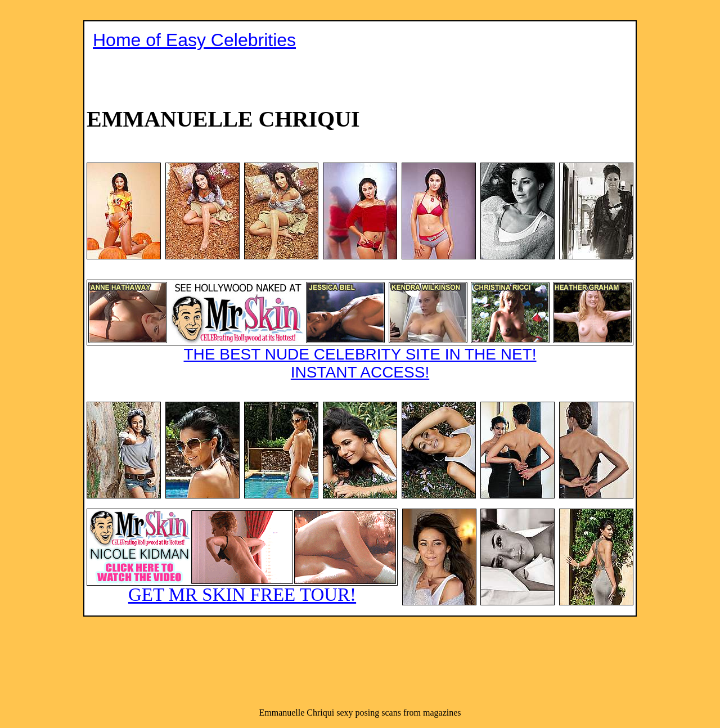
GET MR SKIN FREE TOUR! (242, 557)
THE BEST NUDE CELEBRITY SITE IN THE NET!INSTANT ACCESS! (360, 330)
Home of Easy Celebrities (194, 40)
